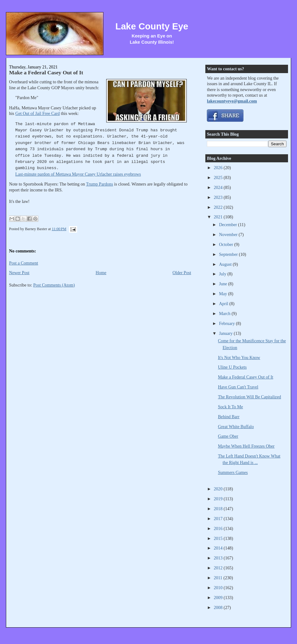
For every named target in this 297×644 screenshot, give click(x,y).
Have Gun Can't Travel (238, 387)
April (224, 304)
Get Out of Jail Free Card (37, 113)
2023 (219, 197)
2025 (219, 177)
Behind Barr (229, 417)
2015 (219, 538)
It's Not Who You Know (239, 357)
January (226, 333)
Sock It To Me (231, 407)
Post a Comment (24, 263)
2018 (219, 509)
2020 (219, 489)
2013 (219, 558)
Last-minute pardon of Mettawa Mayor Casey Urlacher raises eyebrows (78, 174)
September (229, 254)
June (224, 284)
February (227, 323)
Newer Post (19, 273)
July (223, 274)
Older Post (182, 273)
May (224, 294)
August (226, 264)
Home (101, 273)
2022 (219, 207)
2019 (219, 499)
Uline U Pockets (232, 367)
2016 (219, 528)
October (227, 244)
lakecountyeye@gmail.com (232, 101)
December (229, 225)
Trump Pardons (100, 184)
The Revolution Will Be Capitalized (250, 397)
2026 (219, 168)
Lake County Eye (152, 26)
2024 (219, 187)
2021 (219, 217)
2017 (219, 519)
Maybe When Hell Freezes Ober (246, 446)
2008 (219, 607)
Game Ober (228, 436)
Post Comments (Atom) (54, 285)
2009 (219, 598)
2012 (219, 568)
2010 (219, 588)
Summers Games (233, 472)
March (225, 313)
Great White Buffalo (236, 427)
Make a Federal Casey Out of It (46, 72)
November (229, 234)
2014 (219, 548)
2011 (218, 578)
